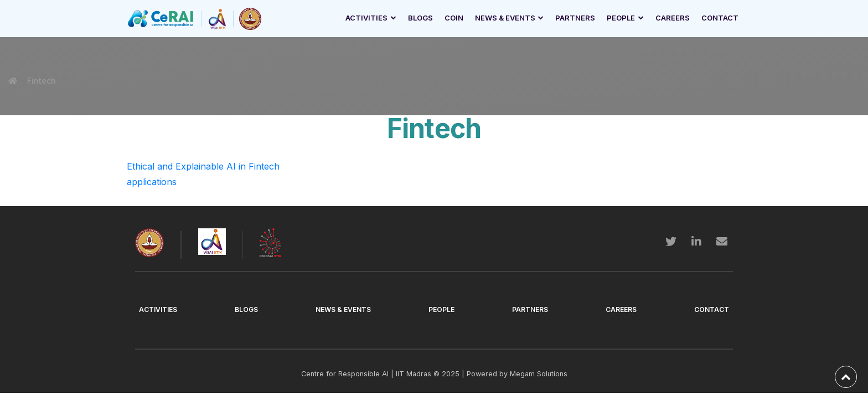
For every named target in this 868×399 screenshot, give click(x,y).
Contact (720, 18)
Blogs (420, 18)
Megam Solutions (539, 374)
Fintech (40, 81)
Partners (575, 18)
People (621, 18)
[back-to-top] (846, 377)
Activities (366, 18)
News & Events (505, 18)
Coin (454, 18)
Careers (673, 18)
